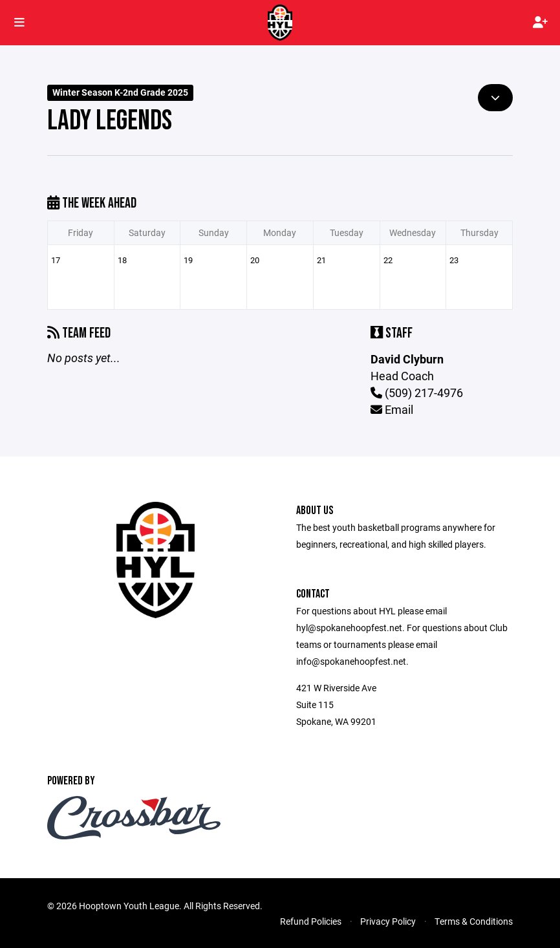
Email (392, 409)
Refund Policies (311, 921)
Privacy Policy (388, 921)
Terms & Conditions (474, 921)
